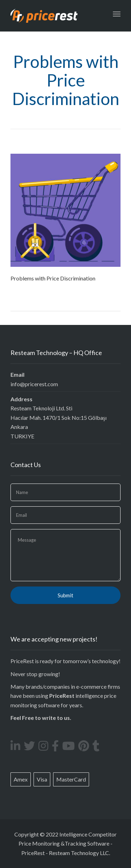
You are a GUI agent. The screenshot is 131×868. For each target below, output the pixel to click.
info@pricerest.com (34, 384)
